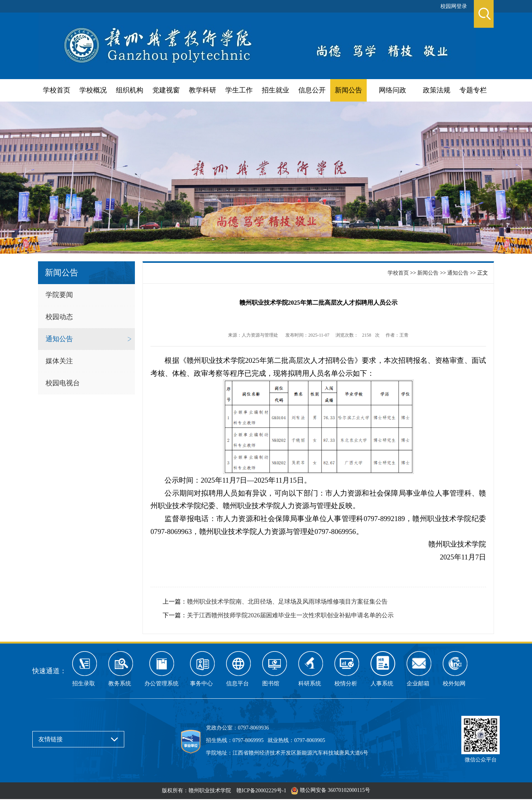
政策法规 (437, 90)
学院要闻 (59, 295)
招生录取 (84, 683)
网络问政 (393, 90)
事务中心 (201, 683)
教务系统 (120, 683)
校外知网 (454, 683)
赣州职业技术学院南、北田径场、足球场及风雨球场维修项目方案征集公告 (287, 602)
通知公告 (59, 339)
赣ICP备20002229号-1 (261, 791)
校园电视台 (63, 383)
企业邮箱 (418, 683)
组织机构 (130, 90)
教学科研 (203, 90)
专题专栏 (473, 90)
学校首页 (57, 90)
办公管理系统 (161, 683)
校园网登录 (454, 6)
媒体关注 (59, 361)
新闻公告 (348, 90)
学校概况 (93, 90)
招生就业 (275, 90)
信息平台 (237, 683)
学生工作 (239, 90)
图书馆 (271, 683)
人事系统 (382, 683)
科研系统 (310, 683)
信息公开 (312, 90)
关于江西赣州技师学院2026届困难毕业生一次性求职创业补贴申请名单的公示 (290, 615)
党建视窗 (166, 90)
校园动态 (59, 317)
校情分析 (346, 683)
